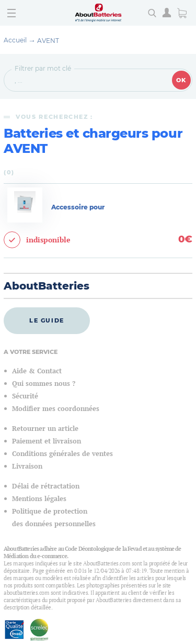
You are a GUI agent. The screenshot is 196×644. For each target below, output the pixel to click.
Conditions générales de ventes (62, 454)
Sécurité (25, 396)
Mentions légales (39, 499)
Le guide (47, 320)
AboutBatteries (47, 286)
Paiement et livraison (47, 441)
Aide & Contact (37, 371)
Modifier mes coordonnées (56, 409)
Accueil (15, 40)
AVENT (48, 41)
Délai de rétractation (46, 486)
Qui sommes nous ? (44, 384)
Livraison (27, 466)
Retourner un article (45, 429)
